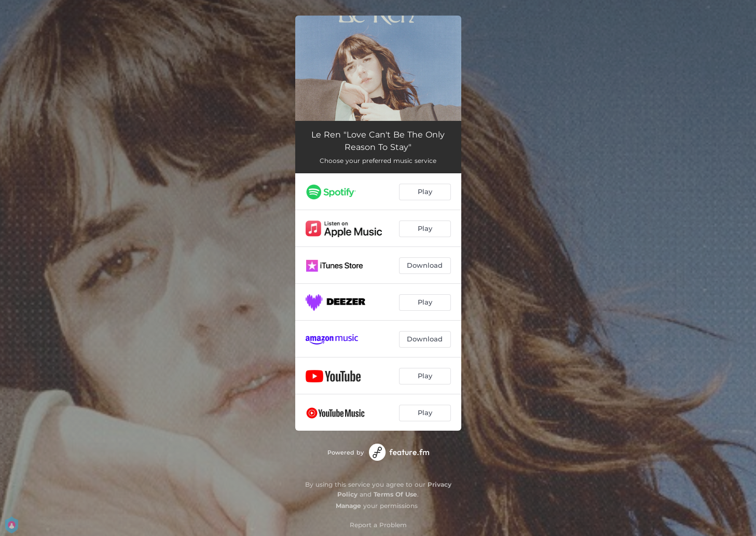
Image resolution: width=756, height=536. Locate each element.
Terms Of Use (395, 494)
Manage (348, 506)
